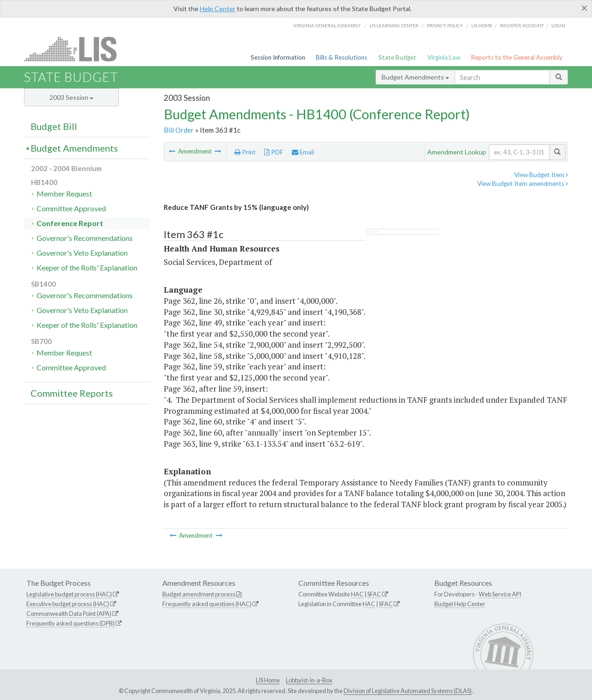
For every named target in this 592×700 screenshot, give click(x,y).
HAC (357, 594)
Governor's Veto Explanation (82, 253)
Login (558, 25)
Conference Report (70, 223)
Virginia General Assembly (327, 25)
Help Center (218, 9)
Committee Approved (71, 208)
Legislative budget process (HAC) (69, 594)
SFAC (374, 594)
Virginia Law (444, 57)
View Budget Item (541, 175)
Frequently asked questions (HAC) (207, 604)
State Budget (397, 57)
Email (303, 152)
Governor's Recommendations (85, 238)
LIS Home (268, 680)
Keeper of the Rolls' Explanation (87, 267)
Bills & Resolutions (342, 57)
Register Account (522, 25)
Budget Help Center (460, 604)
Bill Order (179, 130)
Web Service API (500, 594)
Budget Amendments (415, 77)
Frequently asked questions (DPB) (71, 623)
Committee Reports (72, 393)
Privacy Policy (445, 25)
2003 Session (71, 97)
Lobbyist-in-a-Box (309, 680)
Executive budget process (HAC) (68, 604)
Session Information (278, 57)
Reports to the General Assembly (517, 57)
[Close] (584, 8)
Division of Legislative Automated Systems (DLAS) (408, 691)
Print (245, 152)
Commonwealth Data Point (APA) (69, 614)
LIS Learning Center (394, 25)
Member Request (64, 193)
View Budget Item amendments (523, 184)
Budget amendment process (199, 594)
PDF (274, 152)
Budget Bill (54, 126)
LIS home (482, 25)
